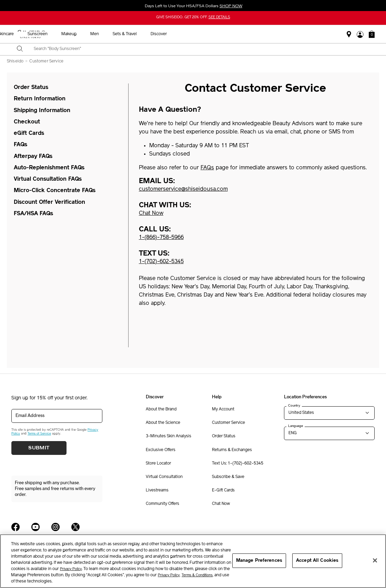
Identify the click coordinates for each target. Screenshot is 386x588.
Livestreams (157, 490)
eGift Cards (29, 133)
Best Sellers (109, 34)
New (138, 34)
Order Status (31, 88)
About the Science (163, 423)
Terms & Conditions (197, 575)
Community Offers (162, 504)
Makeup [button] (227, 34)
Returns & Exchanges (232, 450)
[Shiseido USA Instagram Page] (55, 527)
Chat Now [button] (151, 213)
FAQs (21, 145)
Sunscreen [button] (195, 34)
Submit (39, 448)
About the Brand (161, 409)
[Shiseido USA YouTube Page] (35, 527)
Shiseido (15, 61)
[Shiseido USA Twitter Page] (75, 527)
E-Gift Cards (223, 490)
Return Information (40, 99)
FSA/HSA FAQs (33, 214)
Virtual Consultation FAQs (48, 179)
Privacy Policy (71, 569)
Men (252, 34)
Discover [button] (317, 34)
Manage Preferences (259, 561)
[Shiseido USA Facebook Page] (16, 527)
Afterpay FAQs (33, 157)
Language (296, 426)
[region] (193, 561)
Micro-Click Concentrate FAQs (55, 191)
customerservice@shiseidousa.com (183, 189)
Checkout (27, 122)
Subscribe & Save (228, 477)
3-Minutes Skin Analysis (169, 436)
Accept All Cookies (317, 561)
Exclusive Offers (161, 450)
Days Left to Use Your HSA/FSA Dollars (193, 6)
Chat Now (221, 504)
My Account (223, 409)
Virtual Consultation (164, 477)
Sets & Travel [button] (283, 34)
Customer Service (46, 61)
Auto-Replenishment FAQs (49, 168)
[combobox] (199, 49)
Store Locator (158, 464)
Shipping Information (42, 111)
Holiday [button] (77, 34)
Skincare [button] (164, 34)
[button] (372, 34)
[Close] (375, 560)
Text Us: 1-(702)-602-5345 (238, 464)
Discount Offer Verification (49, 202)
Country (294, 406)
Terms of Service (39, 434)
